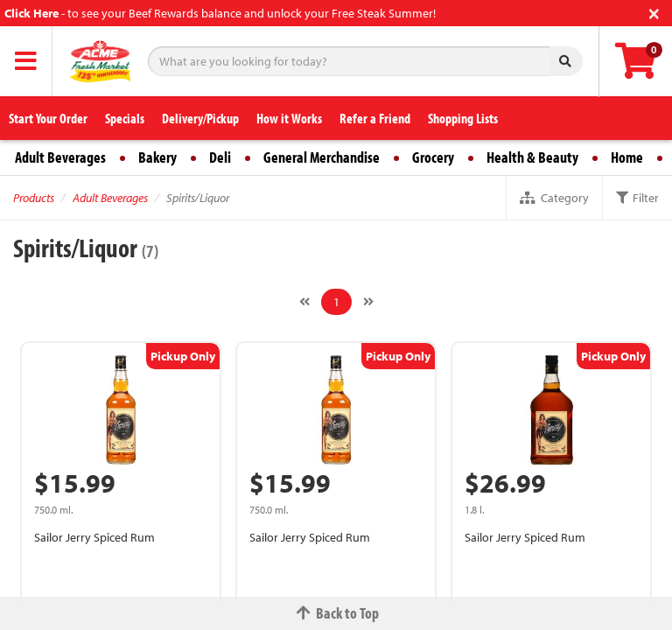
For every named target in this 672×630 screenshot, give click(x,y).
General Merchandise (322, 157)
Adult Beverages (60, 157)
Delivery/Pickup (200, 118)
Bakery (157, 157)
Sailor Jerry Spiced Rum (94, 537)
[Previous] (304, 302)
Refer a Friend (375, 118)
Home (627, 157)
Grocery (433, 157)
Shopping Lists (463, 118)
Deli (220, 157)
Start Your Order (48, 118)
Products (34, 198)
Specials (125, 118)
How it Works (289, 118)
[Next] (368, 302)
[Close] (654, 12)
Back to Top (336, 613)
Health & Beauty (532, 157)
